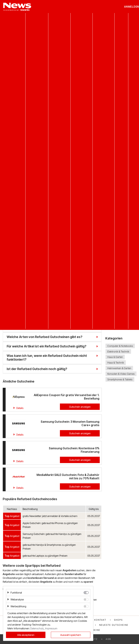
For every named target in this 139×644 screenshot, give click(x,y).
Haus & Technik (116, 363)
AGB (108, 639)
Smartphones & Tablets (120, 379)
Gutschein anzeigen (80, 407)
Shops (118, 620)
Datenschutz (37, 628)
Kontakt (100, 620)
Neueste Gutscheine (114, 625)
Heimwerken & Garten (119, 368)
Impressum (51, 628)
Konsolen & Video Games (121, 374)
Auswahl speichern (71, 635)
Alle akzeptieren (26, 635)
